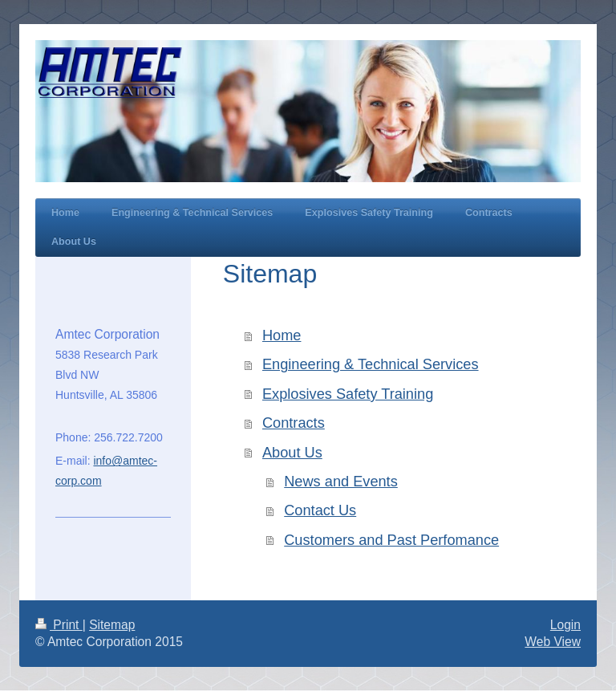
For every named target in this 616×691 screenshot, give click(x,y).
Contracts (294, 423)
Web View (553, 642)
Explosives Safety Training (348, 394)
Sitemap (112, 625)
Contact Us (320, 510)
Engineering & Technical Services (371, 364)
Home (282, 335)
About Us (292, 453)
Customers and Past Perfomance (391, 540)
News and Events (341, 482)
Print (59, 625)
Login (565, 625)
